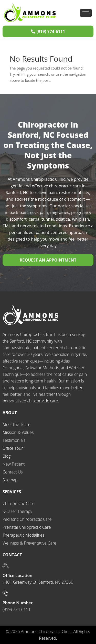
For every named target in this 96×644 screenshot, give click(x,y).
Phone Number (18, 603)
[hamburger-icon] (86, 13)
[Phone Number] (5, 593)
